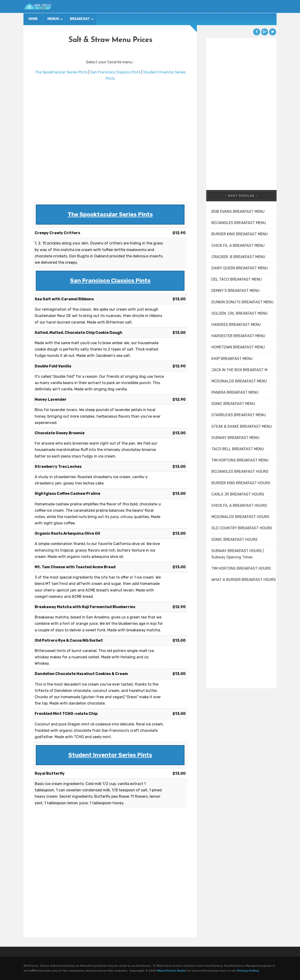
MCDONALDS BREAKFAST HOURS (240, 517)
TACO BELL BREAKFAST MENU (238, 449)
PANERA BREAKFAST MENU (235, 392)
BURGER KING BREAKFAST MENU (240, 234)
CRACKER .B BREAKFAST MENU (238, 257)
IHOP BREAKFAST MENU (232, 359)
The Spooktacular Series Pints (61, 72)
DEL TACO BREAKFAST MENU (237, 279)
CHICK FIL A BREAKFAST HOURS (239, 505)
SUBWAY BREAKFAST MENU (235, 438)
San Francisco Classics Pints (115, 72)
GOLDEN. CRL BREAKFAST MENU (240, 313)
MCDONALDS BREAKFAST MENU (239, 381)
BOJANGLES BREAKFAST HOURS (240, 471)
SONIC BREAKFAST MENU (233, 404)
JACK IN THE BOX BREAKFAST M (239, 370)
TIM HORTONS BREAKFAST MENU (240, 460)
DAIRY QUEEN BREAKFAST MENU (240, 268)
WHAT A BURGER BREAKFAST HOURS (244, 580)
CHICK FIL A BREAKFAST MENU (238, 246)
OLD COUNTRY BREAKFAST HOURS (242, 528)
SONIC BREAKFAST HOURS (234, 540)
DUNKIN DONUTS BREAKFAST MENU (242, 302)
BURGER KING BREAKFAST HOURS (241, 483)
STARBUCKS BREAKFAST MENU (239, 415)
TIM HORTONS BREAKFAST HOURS (241, 568)
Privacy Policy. (248, 971)
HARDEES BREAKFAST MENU (236, 325)
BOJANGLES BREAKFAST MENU (239, 223)
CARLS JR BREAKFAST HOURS (238, 494)
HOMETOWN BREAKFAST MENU (238, 347)
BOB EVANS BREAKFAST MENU (238, 212)
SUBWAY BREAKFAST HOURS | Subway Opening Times (238, 554)
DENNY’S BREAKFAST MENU (236, 291)
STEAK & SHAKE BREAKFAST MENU (242, 426)
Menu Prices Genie (171, 971)
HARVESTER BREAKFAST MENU (238, 336)
